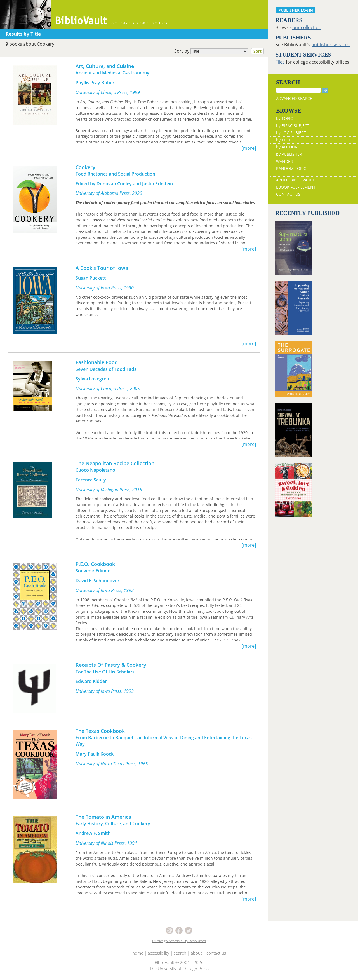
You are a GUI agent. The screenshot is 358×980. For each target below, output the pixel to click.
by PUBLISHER (289, 154)
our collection (307, 27)
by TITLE (284, 140)
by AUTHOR (287, 147)
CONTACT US (288, 194)
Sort (257, 51)
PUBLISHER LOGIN (296, 10)
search (180, 953)
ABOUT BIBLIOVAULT (295, 180)
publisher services (330, 45)
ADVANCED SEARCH (294, 98)
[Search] (298, 90)
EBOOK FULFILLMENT (296, 187)
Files (280, 62)
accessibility (158, 953)
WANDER (284, 161)
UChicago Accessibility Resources (179, 941)
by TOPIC (284, 118)
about (196, 953)
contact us (216, 953)
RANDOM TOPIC (291, 168)
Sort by (221, 51)
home (138, 953)
